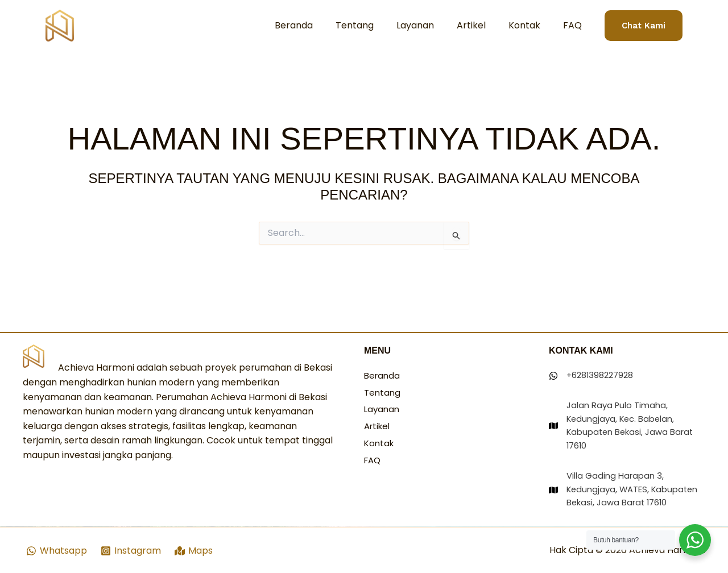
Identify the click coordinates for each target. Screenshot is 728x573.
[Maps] (195, 551)
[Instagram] (132, 551)
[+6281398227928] (594, 352)
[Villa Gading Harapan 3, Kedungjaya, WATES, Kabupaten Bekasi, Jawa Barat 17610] (627, 481)
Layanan (431, 25)
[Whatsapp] (57, 551)
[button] (644, 26)
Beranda (319, 25)
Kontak (531, 25)
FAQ (575, 25)
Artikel (483, 25)
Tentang (375, 25)
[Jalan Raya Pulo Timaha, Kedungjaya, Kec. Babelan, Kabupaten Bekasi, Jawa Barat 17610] (627, 405)
